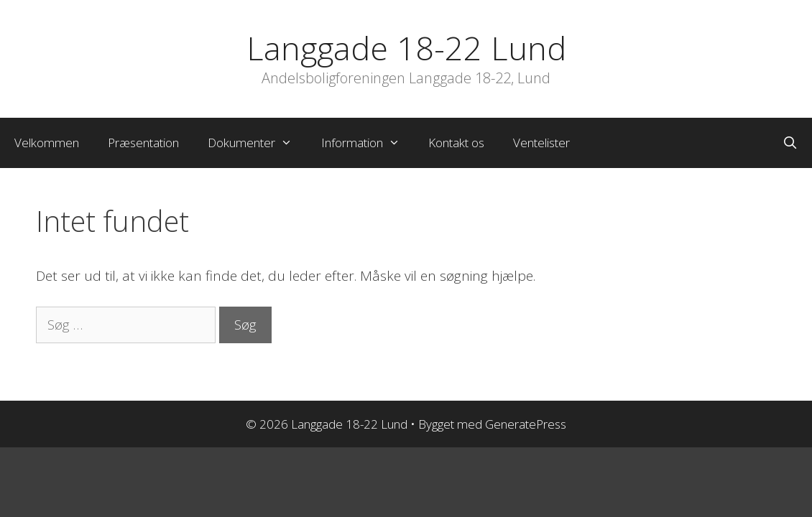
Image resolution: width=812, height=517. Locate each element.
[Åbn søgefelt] (790, 143)
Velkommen (47, 143)
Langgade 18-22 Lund (406, 48)
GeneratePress (526, 424)
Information (368, 143)
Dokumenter (257, 143)
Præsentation (143, 143)
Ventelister (541, 143)
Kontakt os (456, 143)
